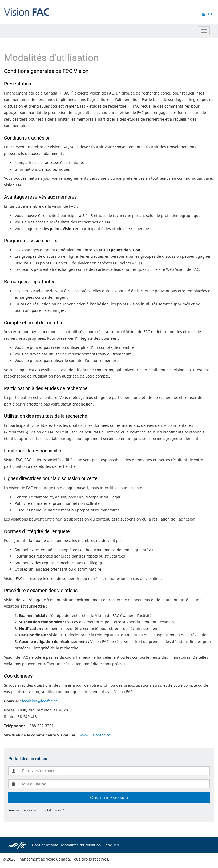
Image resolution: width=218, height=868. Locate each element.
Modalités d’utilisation (81, 845)
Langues (111, 845)
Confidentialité (45, 845)
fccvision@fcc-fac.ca (40, 701)
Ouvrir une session (109, 797)
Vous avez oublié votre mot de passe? (36, 810)
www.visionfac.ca (95, 735)
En (204, 14)
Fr (212, 14)
